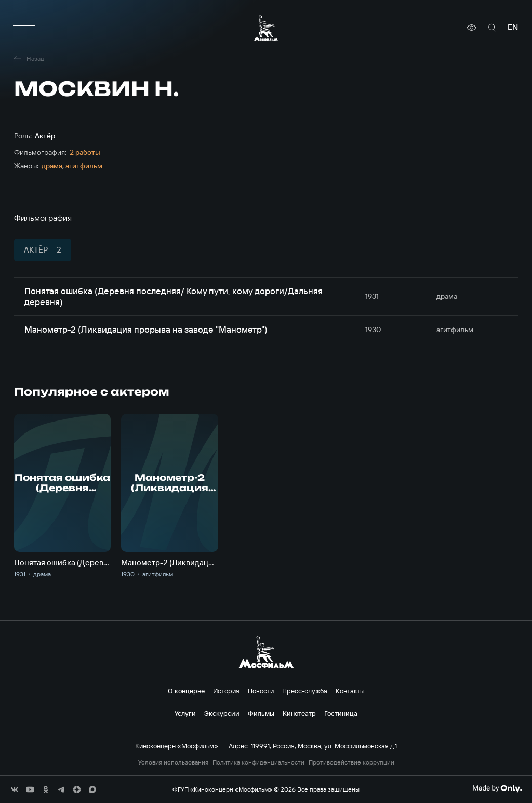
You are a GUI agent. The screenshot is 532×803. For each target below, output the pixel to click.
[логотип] (266, 28)
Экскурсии (222, 713)
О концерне (186, 691)
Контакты (350, 691)
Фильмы (261, 713)
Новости (261, 691)
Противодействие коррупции (351, 762)
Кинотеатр (299, 713)
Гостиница (341, 713)
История (226, 691)
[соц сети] (15, 789)
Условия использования (173, 762)
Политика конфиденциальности (258, 762)
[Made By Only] (497, 788)
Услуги (185, 713)
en (513, 27)
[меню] (24, 28)
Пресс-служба (305, 691)
